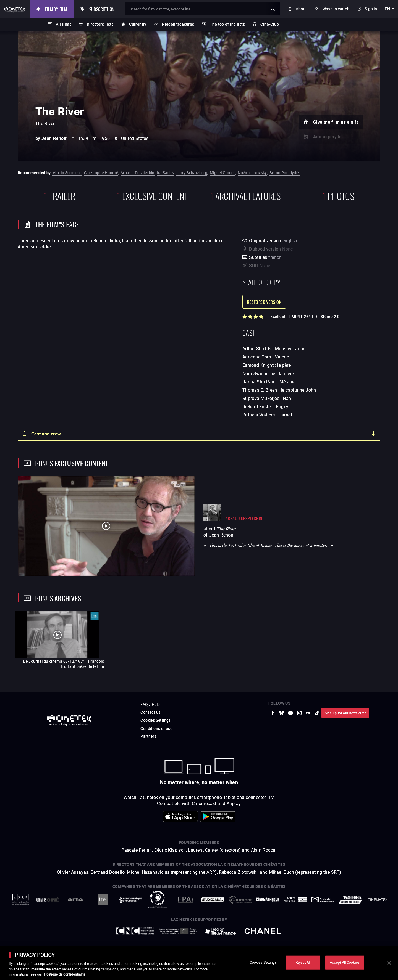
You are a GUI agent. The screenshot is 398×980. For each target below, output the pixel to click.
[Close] (389, 963)
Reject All (303, 962)
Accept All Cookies (345, 962)
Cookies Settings (263, 962)
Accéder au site (337, 938)
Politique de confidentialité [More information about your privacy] (65, 974)
